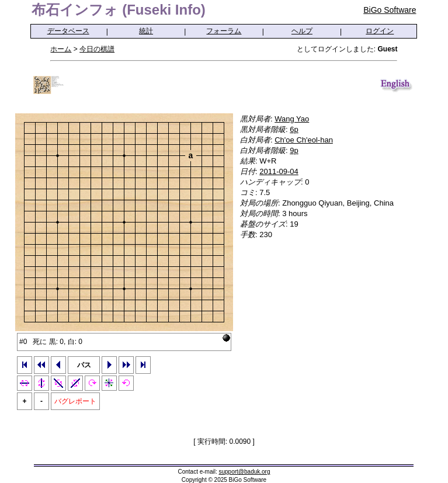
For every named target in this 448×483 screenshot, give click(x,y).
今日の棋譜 (97, 49)
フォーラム (224, 31)
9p (294, 150)
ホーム (61, 49)
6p (294, 129)
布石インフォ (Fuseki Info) (118, 10)
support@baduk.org (245, 472)
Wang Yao (292, 119)
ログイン (380, 31)
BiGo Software (390, 10)
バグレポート (75, 401)
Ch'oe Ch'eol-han (304, 140)
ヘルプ (302, 31)
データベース (68, 31)
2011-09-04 (279, 171)
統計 (146, 31)
